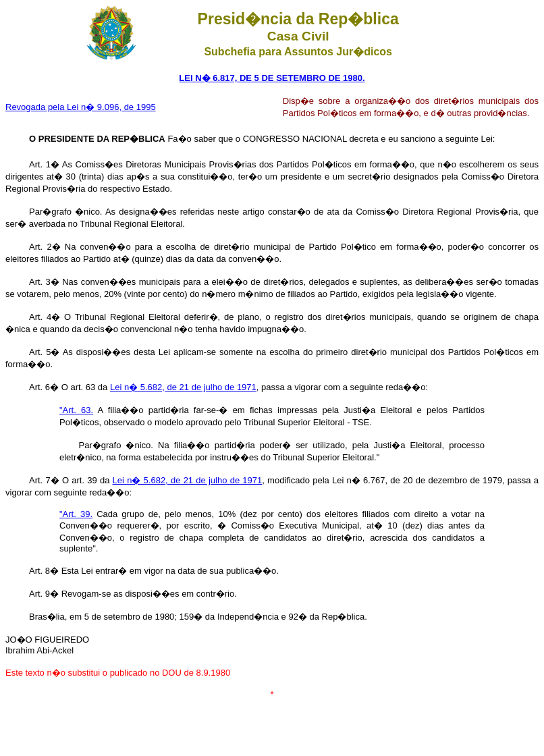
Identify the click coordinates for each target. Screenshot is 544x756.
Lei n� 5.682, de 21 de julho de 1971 (183, 387)
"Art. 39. (76, 514)
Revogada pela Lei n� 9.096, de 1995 (81, 107)
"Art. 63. (76, 410)
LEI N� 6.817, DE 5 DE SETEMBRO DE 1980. (272, 78)
